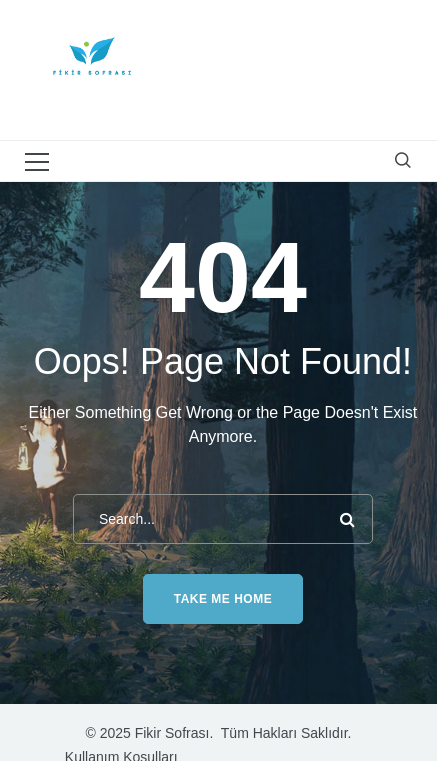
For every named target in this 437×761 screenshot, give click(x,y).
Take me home (223, 599)
